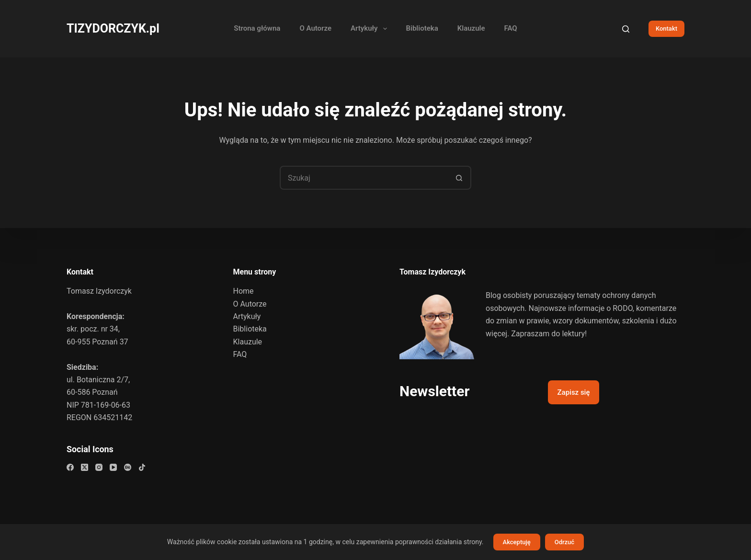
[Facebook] (70, 467)
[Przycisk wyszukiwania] (459, 178)
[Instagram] (99, 467)
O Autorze (315, 28)
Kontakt (666, 29)
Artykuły (370, 29)
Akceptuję (517, 542)
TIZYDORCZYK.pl (113, 29)
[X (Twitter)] (85, 467)
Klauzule (471, 28)
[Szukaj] (626, 29)
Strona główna (257, 28)
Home (244, 291)
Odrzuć (564, 542)
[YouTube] (113, 467)
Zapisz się (574, 392)
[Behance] (128, 467)
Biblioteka (422, 28)
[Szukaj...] (364, 178)
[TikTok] (142, 467)
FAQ (511, 28)
